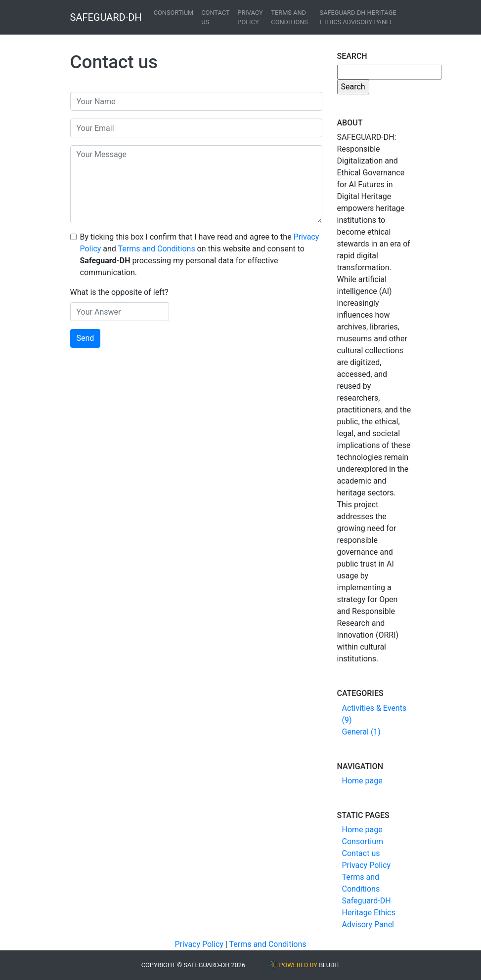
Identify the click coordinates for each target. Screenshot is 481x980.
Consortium (174, 13)
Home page (362, 781)
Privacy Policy (250, 17)
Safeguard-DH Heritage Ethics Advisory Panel (358, 17)
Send (86, 338)
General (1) (361, 732)
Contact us (215, 17)
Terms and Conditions (289, 17)
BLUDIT (329, 965)
